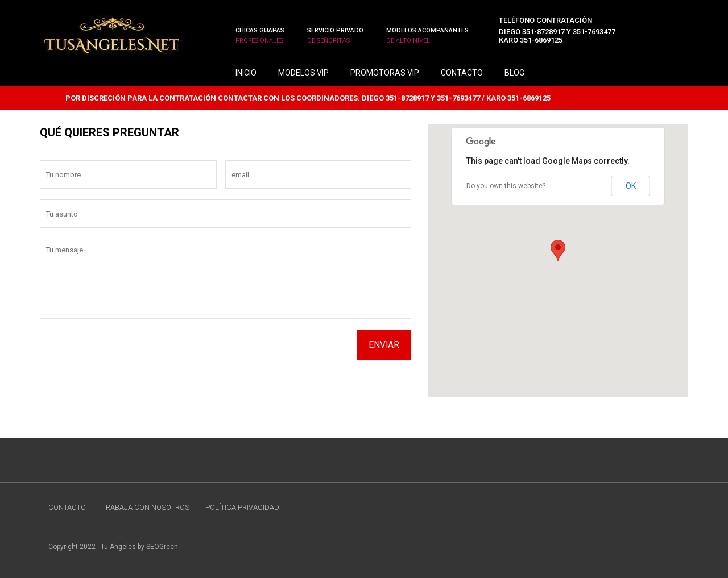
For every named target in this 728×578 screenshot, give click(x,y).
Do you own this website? (506, 186)
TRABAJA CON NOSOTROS (146, 507)
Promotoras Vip (385, 73)
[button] (558, 250)
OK (631, 186)
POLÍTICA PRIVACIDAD (242, 507)
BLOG (514, 73)
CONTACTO (462, 73)
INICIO (246, 73)
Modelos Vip (303, 73)
